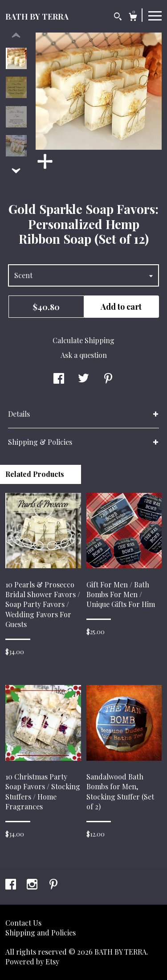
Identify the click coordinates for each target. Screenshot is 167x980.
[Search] (118, 18)
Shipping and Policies (41, 933)
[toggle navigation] (155, 15)
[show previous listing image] (16, 36)
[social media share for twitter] (83, 379)
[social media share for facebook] (59, 379)
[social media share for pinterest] (108, 379)
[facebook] (12, 885)
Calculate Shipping (83, 340)
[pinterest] (53, 885)
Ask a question (84, 355)
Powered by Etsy (32, 962)
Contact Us (23, 923)
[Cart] (133, 18)
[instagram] (33, 885)
